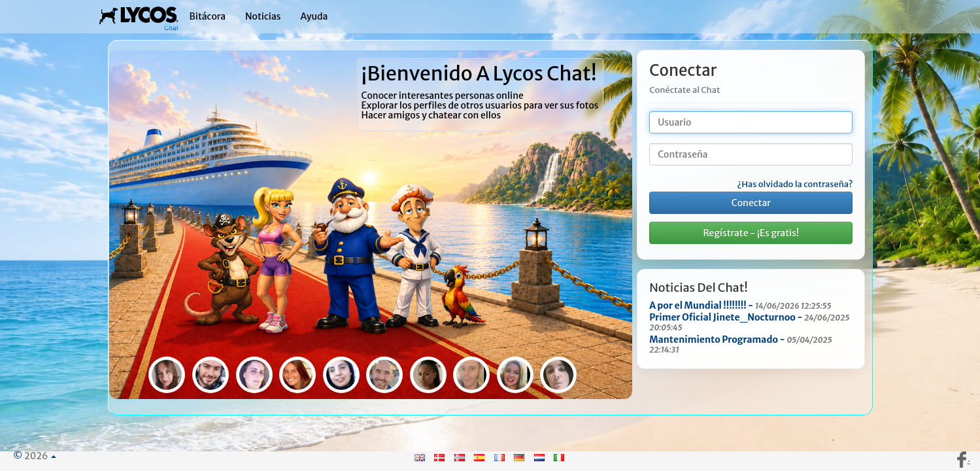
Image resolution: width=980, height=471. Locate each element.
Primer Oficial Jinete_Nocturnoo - (749, 322)
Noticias (263, 16)
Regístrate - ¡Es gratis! (751, 233)
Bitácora (208, 16)
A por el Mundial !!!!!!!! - (740, 305)
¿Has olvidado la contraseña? (795, 184)
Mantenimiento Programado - (741, 344)
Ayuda (314, 16)
